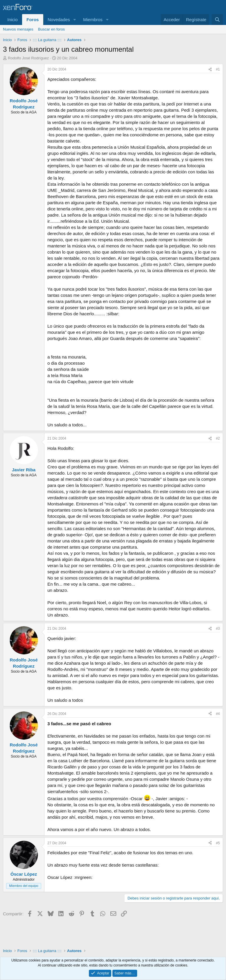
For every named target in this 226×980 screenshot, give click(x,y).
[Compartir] (210, 69)
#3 (218, 629)
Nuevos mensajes (18, 29)
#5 (218, 843)
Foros (33, 20)
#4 (218, 714)
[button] (74, 20)
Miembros (93, 20)
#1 (218, 69)
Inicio (13, 20)
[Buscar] (217, 20)
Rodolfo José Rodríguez (28, 58)
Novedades (59, 20)
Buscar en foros (51, 29)
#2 (218, 438)
